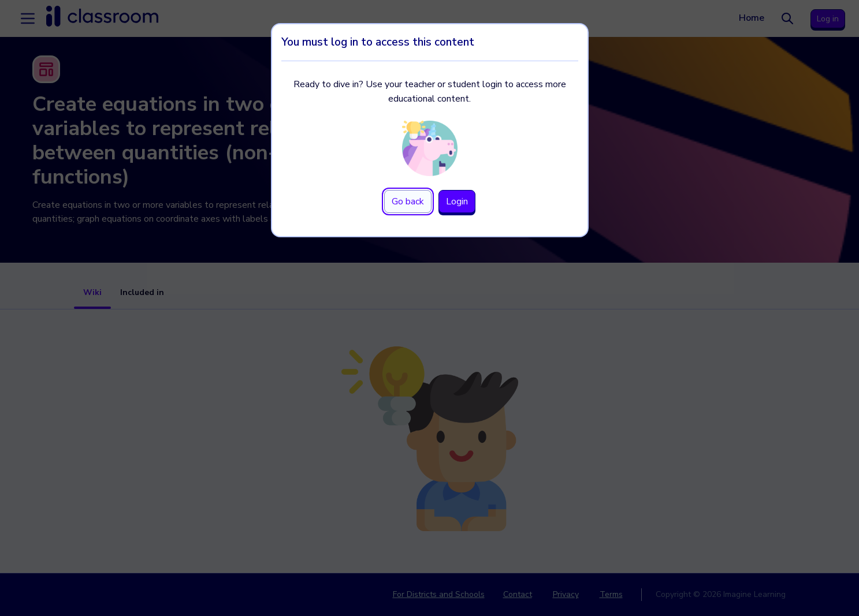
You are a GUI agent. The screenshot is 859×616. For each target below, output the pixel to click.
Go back (408, 201)
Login (457, 201)
